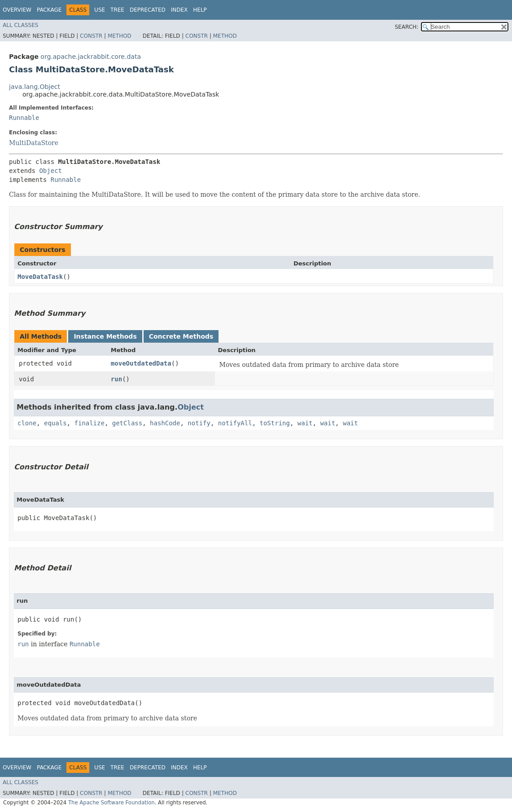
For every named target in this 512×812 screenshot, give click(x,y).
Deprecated (148, 10)
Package (49, 10)
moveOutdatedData (141, 363)
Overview (17, 10)
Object (50, 171)
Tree (117, 10)
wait (305, 423)
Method (120, 36)
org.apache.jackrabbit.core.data (91, 57)
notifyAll (235, 423)
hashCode (165, 423)
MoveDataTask (40, 277)
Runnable (24, 118)
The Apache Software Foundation (112, 803)
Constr (91, 36)
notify (199, 423)
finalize (89, 423)
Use (100, 10)
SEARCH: (407, 27)
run (116, 379)
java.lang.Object (35, 87)
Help (200, 10)
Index (179, 10)
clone (27, 423)
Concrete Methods (181, 336)
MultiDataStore (34, 143)
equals (55, 423)
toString (275, 423)
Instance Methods (105, 336)
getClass (127, 423)
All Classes (20, 25)
